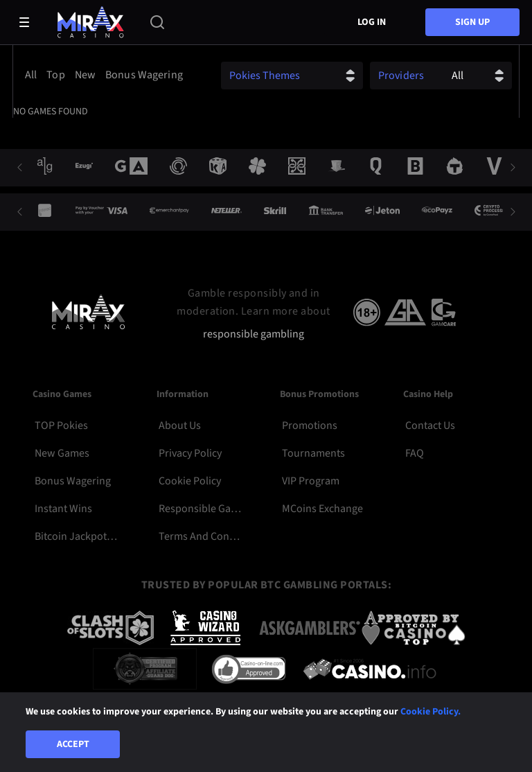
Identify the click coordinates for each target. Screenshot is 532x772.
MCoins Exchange (322, 509)
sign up (472, 22)
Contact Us (430, 426)
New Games (62, 453)
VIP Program (311, 481)
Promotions (310, 426)
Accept (73, 744)
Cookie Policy (190, 481)
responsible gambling (254, 334)
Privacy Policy (190, 453)
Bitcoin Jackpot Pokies (76, 536)
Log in (372, 22)
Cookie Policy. (431, 712)
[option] (33, 75)
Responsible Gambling (200, 509)
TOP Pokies (61, 426)
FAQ (415, 453)
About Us (180, 426)
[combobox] (107, 75)
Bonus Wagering (73, 481)
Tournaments (313, 453)
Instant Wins (63, 509)
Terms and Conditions (200, 536)
